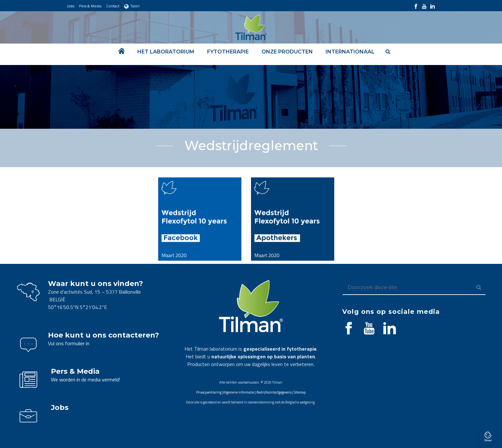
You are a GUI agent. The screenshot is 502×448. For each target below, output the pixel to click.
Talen (132, 6)
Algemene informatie (239, 392)
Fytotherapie (228, 52)
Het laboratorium (166, 52)
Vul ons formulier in (69, 343)
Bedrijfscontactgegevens (274, 392)
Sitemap (300, 392)
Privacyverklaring (209, 392)
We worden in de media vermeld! (85, 379)
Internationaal (350, 52)
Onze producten (287, 52)
